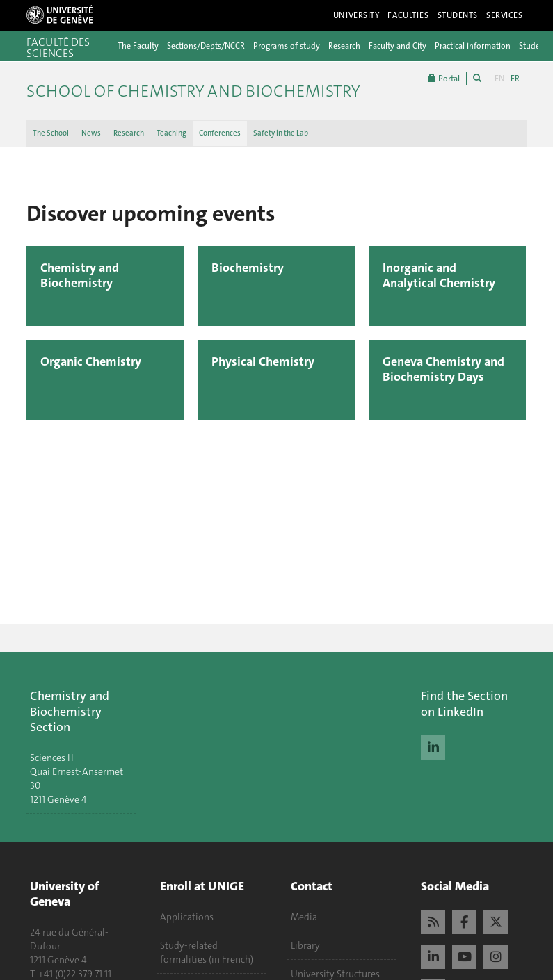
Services (505, 15)
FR (515, 79)
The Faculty (138, 46)
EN (499, 79)
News (91, 133)
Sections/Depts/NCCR (206, 46)
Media (304, 917)
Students (458, 15)
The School (51, 133)
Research (344, 46)
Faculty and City (398, 46)
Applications (187, 917)
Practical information (473, 46)
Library (305, 945)
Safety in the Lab (281, 133)
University (356, 15)
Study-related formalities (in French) (207, 952)
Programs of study (287, 46)
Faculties (408, 15)
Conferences (220, 133)
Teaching (171, 133)
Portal (444, 78)
